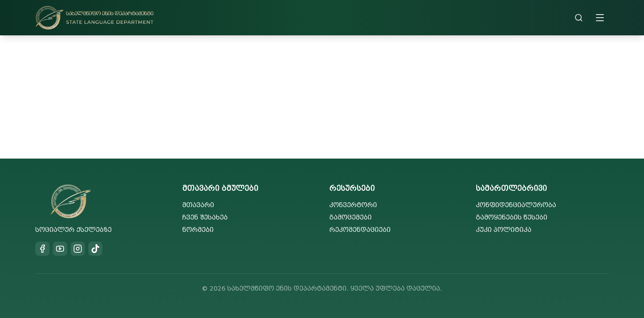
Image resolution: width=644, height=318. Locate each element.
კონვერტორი (353, 205)
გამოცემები (350, 218)
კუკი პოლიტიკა (504, 230)
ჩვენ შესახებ (205, 218)
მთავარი (198, 205)
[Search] (579, 18)
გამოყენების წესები (512, 218)
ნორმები (198, 230)
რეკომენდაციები (360, 230)
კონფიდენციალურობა (516, 205)
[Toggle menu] (600, 18)
